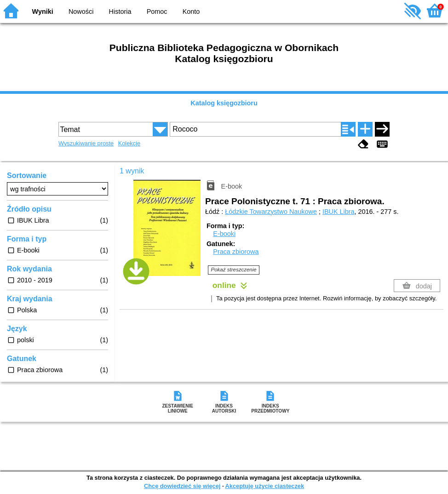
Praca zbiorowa (236, 252)
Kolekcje (129, 143)
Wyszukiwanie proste (86, 143)
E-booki (224, 234)
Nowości (81, 11)
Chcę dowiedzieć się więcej (182, 486)
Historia (120, 11)
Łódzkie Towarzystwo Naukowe (271, 212)
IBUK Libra (339, 212)
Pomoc (157, 11)
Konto (191, 11)
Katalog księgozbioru (224, 103)
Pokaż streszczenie (234, 270)
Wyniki (43, 11)
